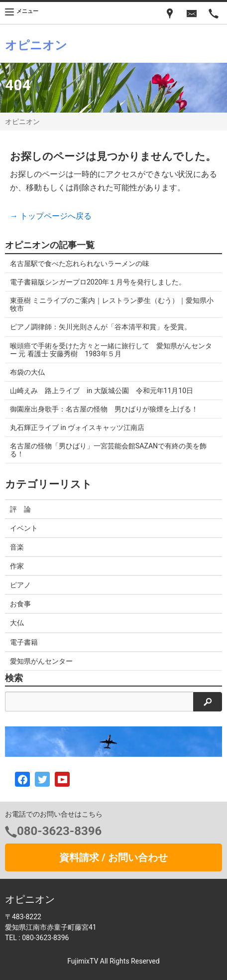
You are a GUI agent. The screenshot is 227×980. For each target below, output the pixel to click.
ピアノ (20, 585)
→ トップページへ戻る (51, 216)
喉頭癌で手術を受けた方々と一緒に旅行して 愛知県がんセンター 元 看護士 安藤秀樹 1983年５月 (111, 350)
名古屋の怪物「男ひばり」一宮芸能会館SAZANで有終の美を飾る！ (108, 450)
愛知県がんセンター (41, 661)
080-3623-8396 (59, 831)
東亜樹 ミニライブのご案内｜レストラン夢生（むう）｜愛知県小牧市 (112, 304)
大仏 (17, 623)
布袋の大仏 (27, 372)
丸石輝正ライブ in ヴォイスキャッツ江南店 (77, 427)
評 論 (20, 509)
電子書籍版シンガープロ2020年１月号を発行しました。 (98, 282)
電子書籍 (24, 642)
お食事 (20, 604)
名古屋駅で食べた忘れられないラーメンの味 (80, 264)
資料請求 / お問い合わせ (113, 857)
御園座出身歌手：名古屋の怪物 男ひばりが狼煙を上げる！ (104, 409)
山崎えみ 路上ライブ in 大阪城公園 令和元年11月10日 (102, 391)
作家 (17, 566)
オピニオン (22, 122)
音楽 (17, 547)
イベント (24, 528)
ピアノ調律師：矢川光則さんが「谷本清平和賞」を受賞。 (101, 327)
